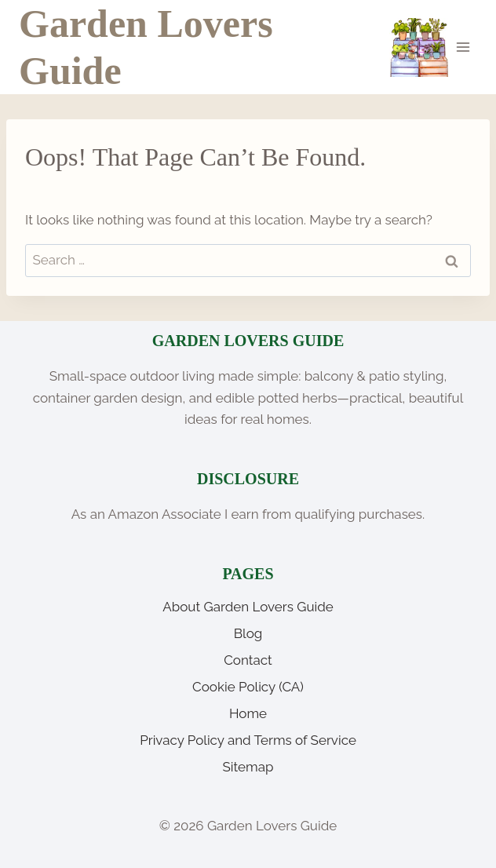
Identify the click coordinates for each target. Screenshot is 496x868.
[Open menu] (463, 47)
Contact (248, 660)
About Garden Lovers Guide (248, 607)
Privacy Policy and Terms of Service (248, 740)
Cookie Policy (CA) (248, 687)
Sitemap (248, 767)
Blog (248, 633)
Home (248, 713)
